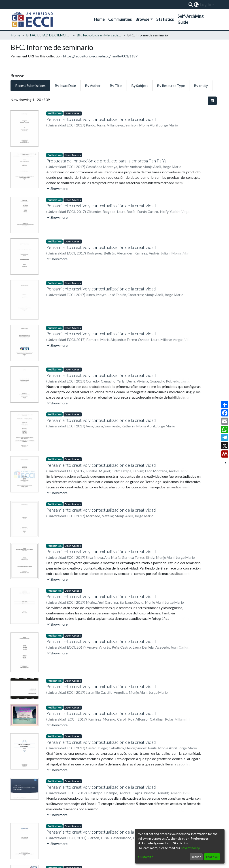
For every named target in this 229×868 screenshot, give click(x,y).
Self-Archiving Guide (191, 19)
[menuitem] (196, 4)
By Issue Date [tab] (65, 85)
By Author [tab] (93, 85)
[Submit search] (191, 4)
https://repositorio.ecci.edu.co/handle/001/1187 (100, 56)
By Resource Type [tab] (171, 85)
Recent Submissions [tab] (30, 85)
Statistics (165, 19)
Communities (120, 19)
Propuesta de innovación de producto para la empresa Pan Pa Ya (106, 161)
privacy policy (190, 848)
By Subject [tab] (140, 85)
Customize (146, 857)
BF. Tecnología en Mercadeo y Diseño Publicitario (99, 35)
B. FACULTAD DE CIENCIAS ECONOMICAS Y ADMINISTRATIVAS (49, 35)
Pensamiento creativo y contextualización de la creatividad (101, 119)
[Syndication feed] (212, 101)
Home (99, 19)
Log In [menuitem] (206, 4)
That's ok (212, 857)
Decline (196, 857)
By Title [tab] (116, 85)
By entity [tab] (201, 85)
